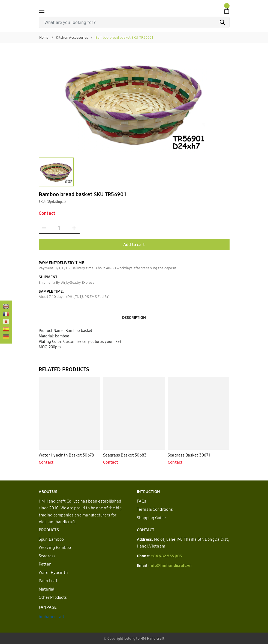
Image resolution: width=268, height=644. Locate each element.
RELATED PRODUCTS (64, 369)
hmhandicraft (52, 617)
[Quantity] (59, 228)
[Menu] (42, 10)
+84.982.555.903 (166, 556)
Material (47, 589)
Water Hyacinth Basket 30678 (67, 455)
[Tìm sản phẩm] (134, 22)
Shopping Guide (151, 518)
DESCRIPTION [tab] (134, 318)
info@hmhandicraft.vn (171, 565)
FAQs (142, 501)
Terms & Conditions (155, 509)
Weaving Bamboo (55, 547)
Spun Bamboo (51, 539)
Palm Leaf (48, 581)
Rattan (45, 564)
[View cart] (227, 10)
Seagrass (47, 556)
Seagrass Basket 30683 (125, 455)
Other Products (53, 597)
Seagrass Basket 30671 (189, 455)
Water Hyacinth (53, 572)
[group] (134, 103)
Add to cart (134, 244)
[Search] (222, 22)
